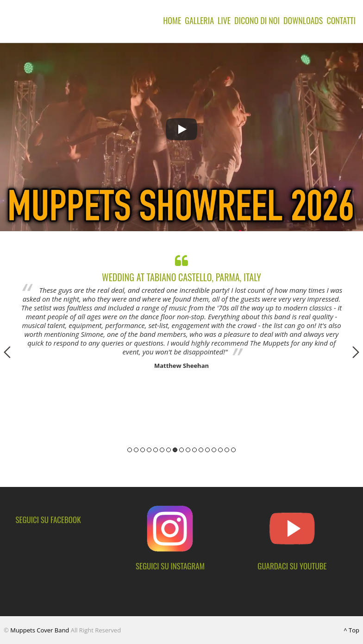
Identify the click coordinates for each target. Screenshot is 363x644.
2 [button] (136, 450)
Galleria (199, 20)
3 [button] (143, 450)
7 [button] (169, 450)
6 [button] (162, 450)
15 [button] (220, 450)
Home (172, 20)
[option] (181, 310)
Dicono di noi (257, 20)
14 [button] (214, 450)
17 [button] (233, 450)
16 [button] (227, 450)
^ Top (351, 630)
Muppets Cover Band (40, 630)
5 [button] (156, 450)
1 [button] (130, 450)
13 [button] (207, 450)
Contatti (341, 20)
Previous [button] (7, 352)
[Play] (181, 129)
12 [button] (201, 450)
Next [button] (356, 352)
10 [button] (188, 450)
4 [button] (149, 450)
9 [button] (181, 450)
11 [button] (194, 450)
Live (224, 20)
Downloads (303, 20)
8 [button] (175, 450)
